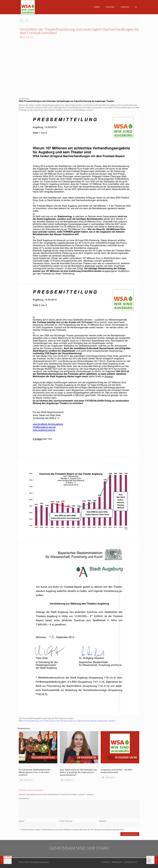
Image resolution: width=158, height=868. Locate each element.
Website (103, 821)
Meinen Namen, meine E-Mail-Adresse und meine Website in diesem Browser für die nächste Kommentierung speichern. (73, 829)
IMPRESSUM (117, 862)
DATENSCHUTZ (131, 862)
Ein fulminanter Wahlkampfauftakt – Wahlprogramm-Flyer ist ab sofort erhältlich (35, 772)
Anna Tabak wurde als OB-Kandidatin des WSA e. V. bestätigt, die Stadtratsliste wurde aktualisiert (78, 772)
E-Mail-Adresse (66, 821)
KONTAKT (106, 862)
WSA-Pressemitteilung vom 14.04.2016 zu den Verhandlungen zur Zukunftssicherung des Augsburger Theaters (67, 721)
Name (22, 821)
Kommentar (24, 798)
